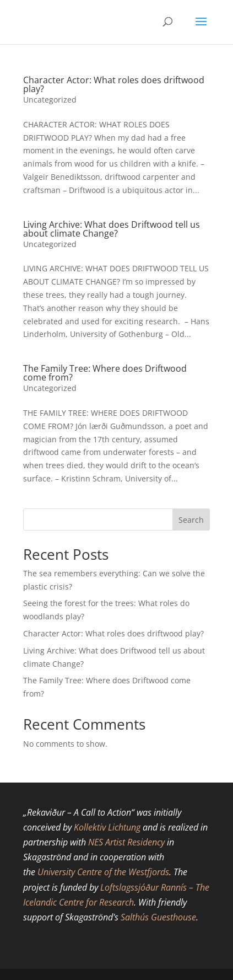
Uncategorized (50, 100)
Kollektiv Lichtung (107, 827)
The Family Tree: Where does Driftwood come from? (105, 373)
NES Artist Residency (126, 842)
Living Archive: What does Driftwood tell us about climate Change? (112, 229)
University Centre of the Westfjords (103, 872)
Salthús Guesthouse (158, 917)
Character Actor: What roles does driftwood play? (114, 84)
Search (191, 520)
